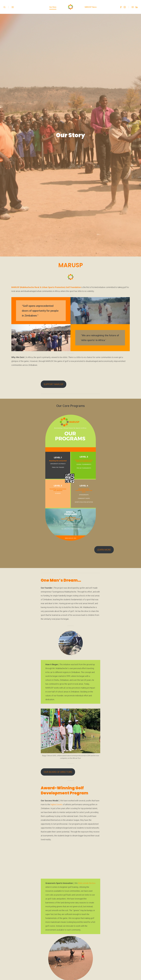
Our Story (53, 7)
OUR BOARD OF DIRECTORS (58, 764)
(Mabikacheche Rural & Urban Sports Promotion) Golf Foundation (50, 279)
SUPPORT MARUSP (54, 376)
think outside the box (87, 875)
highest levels (56, 796)
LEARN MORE (104, 541)
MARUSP (71, 257)
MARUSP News (91, 7)
